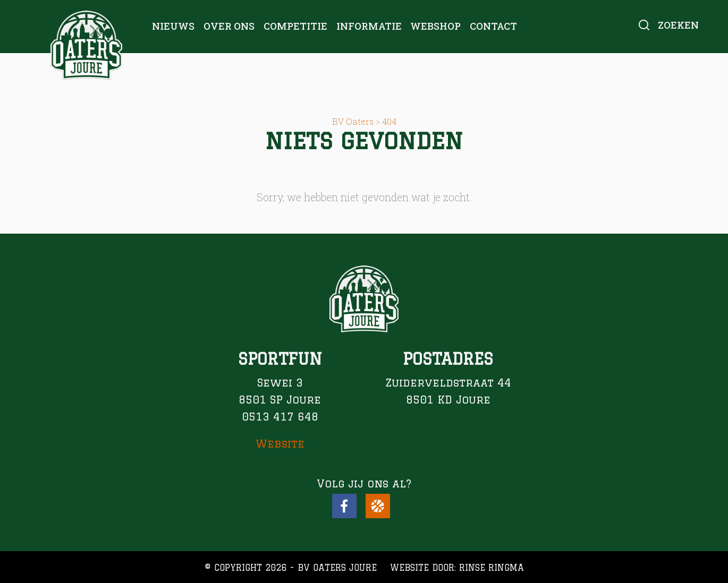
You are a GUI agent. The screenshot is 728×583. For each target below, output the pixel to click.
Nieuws (173, 26)
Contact (493, 26)
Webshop (435, 26)
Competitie (295, 26)
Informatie (369, 26)
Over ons (229, 26)
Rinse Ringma (492, 568)
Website (280, 444)
